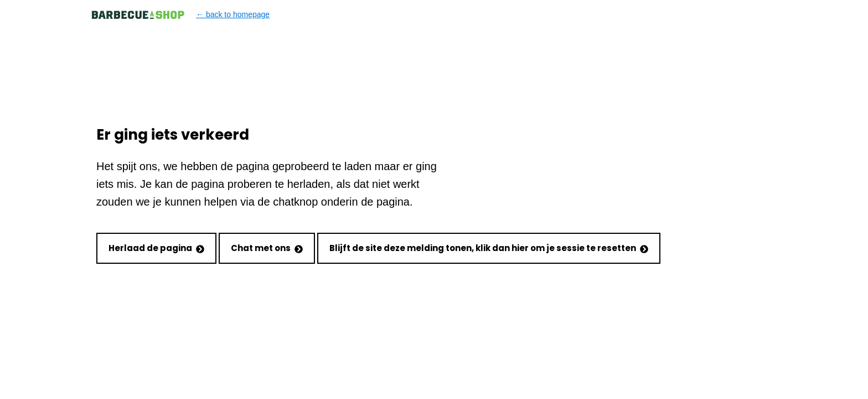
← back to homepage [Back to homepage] (180, 15)
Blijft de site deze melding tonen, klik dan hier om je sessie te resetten (489, 248)
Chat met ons (267, 248)
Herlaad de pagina (156, 248)
